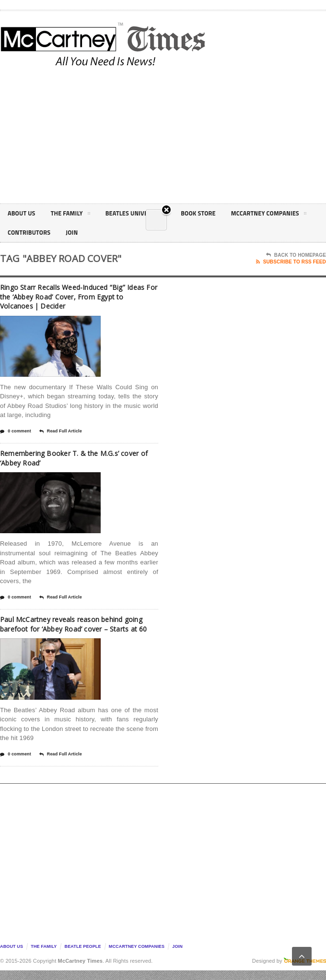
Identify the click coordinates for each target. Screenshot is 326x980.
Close (165, 163)
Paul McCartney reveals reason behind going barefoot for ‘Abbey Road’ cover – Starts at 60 (74, 628)
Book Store (213, 213)
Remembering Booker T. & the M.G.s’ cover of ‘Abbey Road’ (79, 458)
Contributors (130, 233)
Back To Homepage (296, 255)
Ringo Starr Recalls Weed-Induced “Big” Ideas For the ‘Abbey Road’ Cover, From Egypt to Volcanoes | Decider (72, 296)
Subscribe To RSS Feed (291, 262)
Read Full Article (61, 431)
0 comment (16, 431)
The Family (75, 215)
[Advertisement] (239, 134)
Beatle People (83, 956)
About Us (23, 213)
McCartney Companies (49, 234)
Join (175, 233)
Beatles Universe (145, 215)
